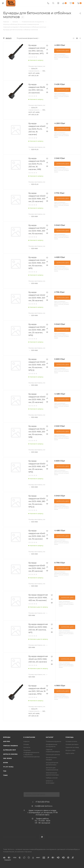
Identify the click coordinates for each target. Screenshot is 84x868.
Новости (26, 741)
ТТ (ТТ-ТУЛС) (8, 767)
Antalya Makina (10, 754)
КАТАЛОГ (50, 737)
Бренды (7, 737)
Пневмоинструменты (53, 741)
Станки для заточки (53, 755)
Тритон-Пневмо (10, 746)
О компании (29, 737)
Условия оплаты (71, 741)
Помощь (70, 737)
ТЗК (5, 771)
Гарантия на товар (72, 747)
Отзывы (26, 744)
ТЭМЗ (5, 775)
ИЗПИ (6, 763)
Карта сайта (70, 753)
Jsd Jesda (8, 758)
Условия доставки (72, 744)
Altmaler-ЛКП (10, 750)
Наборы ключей (52, 778)
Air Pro (7, 741)
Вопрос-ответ (70, 750)
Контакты (27, 747)
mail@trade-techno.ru (44, 806)
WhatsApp (42, 837)
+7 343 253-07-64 (42, 802)
